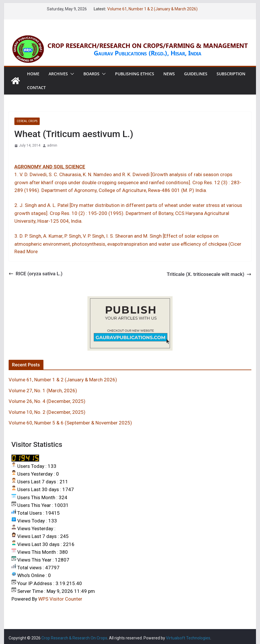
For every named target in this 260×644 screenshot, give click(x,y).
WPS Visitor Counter (60, 599)
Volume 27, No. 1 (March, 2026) (43, 391)
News (169, 74)
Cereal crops (27, 121)
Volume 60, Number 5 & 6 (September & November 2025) (70, 423)
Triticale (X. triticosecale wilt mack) (209, 274)
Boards (91, 74)
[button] (71, 74)
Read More (26, 251)
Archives (58, 74)
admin (52, 145)
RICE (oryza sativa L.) (36, 274)
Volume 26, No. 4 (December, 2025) (47, 401)
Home (33, 74)
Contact (36, 88)
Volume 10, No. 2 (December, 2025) (47, 412)
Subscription (231, 74)
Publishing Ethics (135, 74)
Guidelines (196, 74)
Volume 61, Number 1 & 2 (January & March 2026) (152, 9)
